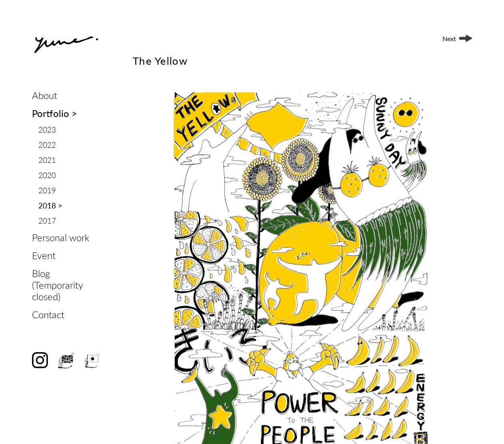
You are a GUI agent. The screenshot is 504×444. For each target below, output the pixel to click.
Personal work (61, 237)
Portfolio (55, 113)
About (45, 95)
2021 (47, 160)
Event (44, 255)
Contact (48, 314)
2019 (47, 190)
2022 (47, 145)
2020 (47, 175)
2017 (47, 221)
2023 (47, 130)
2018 (50, 206)
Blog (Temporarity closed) (57, 285)
